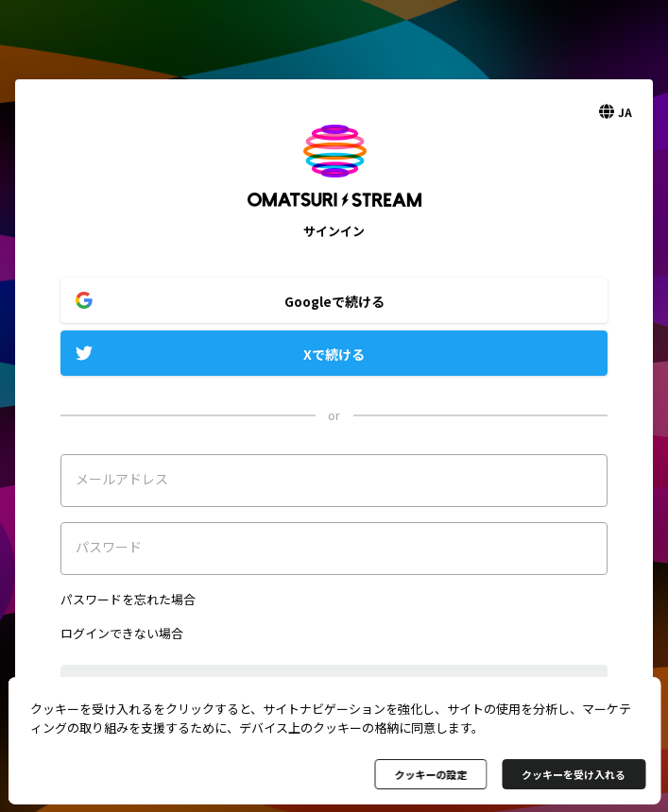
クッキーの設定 (430, 774)
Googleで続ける (334, 301)
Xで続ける (334, 354)
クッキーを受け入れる (574, 774)
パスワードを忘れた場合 (128, 599)
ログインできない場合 (122, 633)
